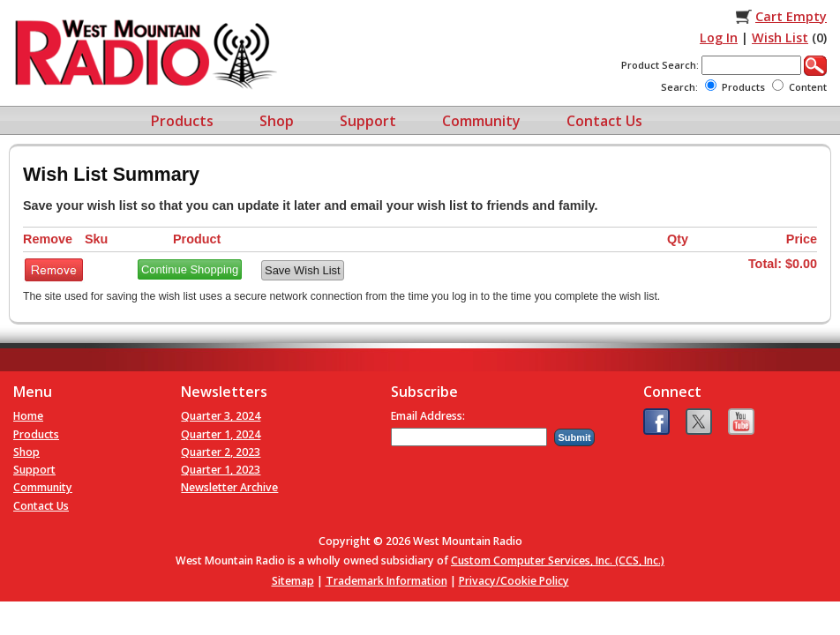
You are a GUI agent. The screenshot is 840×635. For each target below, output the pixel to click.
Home (28, 416)
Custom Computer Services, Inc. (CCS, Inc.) (558, 560)
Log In (719, 37)
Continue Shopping (190, 269)
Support (368, 121)
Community (481, 121)
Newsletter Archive (229, 487)
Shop (277, 121)
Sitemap (293, 581)
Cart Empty (791, 16)
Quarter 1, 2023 (221, 470)
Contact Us (604, 121)
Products (182, 121)
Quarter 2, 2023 (221, 452)
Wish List (780, 37)
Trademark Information (386, 581)
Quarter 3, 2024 (221, 416)
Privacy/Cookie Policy (514, 581)
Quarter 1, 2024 (221, 434)
